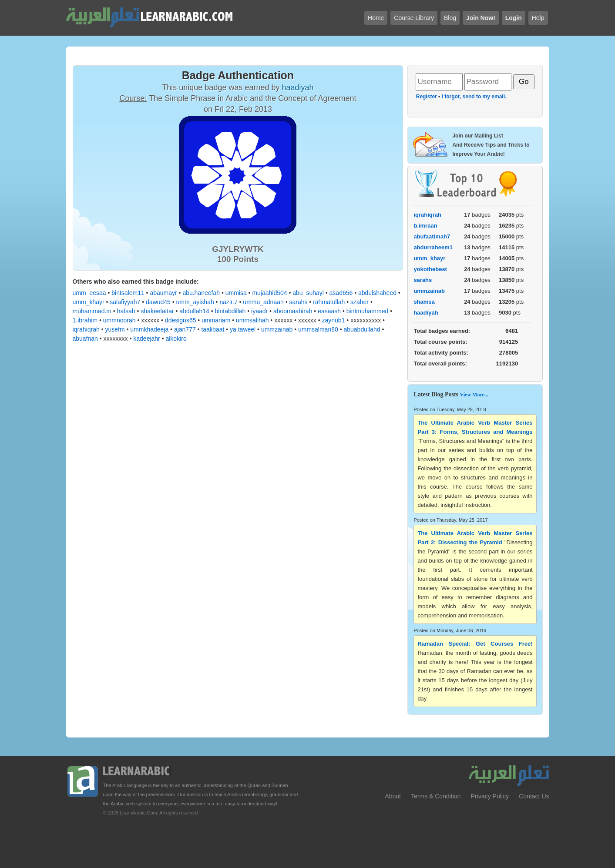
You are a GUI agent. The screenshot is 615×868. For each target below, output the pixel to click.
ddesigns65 (181, 320)
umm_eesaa (89, 293)
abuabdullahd (362, 329)
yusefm (115, 329)
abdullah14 (194, 311)
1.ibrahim (85, 320)
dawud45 (158, 302)
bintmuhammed (368, 311)
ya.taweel (243, 329)
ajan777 (185, 329)
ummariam (216, 320)
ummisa (236, 293)
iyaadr (259, 311)
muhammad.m (92, 311)
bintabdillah (230, 311)
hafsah (126, 311)
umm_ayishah (195, 302)
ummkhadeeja (149, 329)
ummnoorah (119, 320)
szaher (360, 302)
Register (427, 97)
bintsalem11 (128, 293)
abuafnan (85, 338)
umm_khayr (89, 302)
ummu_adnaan (263, 302)
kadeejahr (147, 338)
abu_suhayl (308, 293)
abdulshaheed (377, 293)
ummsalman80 (318, 329)
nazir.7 (228, 302)
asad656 (341, 293)
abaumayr (163, 293)
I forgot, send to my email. (474, 97)
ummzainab (277, 329)
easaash (329, 311)
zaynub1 (334, 320)
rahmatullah (329, 302)
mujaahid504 (269, 293)
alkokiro (176, 338)
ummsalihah (252, 320)
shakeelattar (157, 311)
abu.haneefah (201, 293)
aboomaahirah (293, 311)
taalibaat (213, 329)
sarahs (298, 302)
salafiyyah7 (125, 302)
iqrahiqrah (86, 329)
